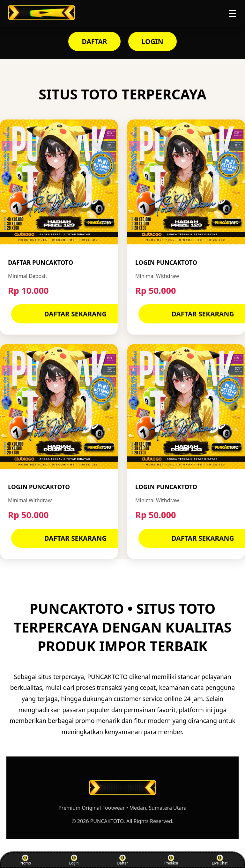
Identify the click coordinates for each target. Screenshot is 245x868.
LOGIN (152, 41)
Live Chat (220, 860)
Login (74, 860)
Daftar (122, 860)
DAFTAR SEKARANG (76, 314)
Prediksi (171, 860)
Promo (25, 860)
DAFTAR (94, 41)
